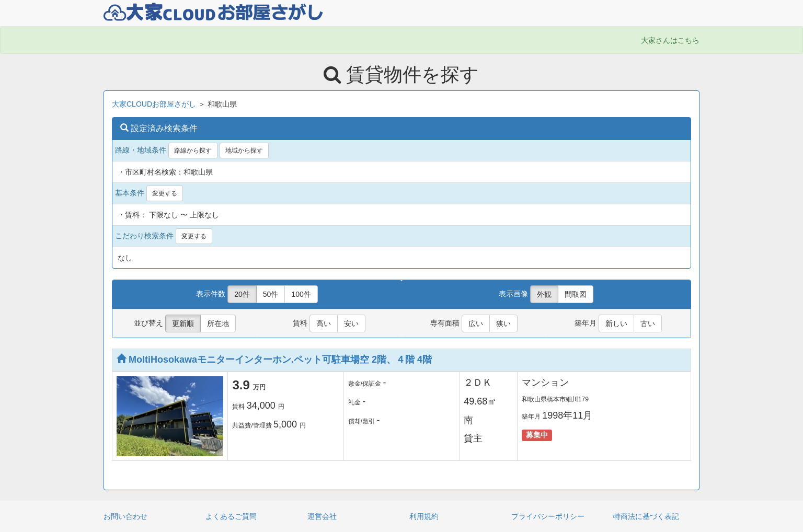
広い (476, 323)
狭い (503, 323)
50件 (271, 294)
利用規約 (424, 516)
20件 (242, 294)
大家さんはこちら (670, 40)
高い (324, 323)
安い (351, 323)
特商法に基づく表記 (646, 516)
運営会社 (322, 516)
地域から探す (244, 151)
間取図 (576, 294)
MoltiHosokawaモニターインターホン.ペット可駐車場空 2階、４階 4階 (274, 360)
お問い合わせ (125, 516)
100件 (301, 294)
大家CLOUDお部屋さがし (154, 104)
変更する (165, 193)
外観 (544, 294)
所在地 (218, 323)
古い (648, 323)
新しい (616, 323)
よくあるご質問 (231, 516)
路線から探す (193, 151)
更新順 (183, 323)
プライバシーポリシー (548, 516)
